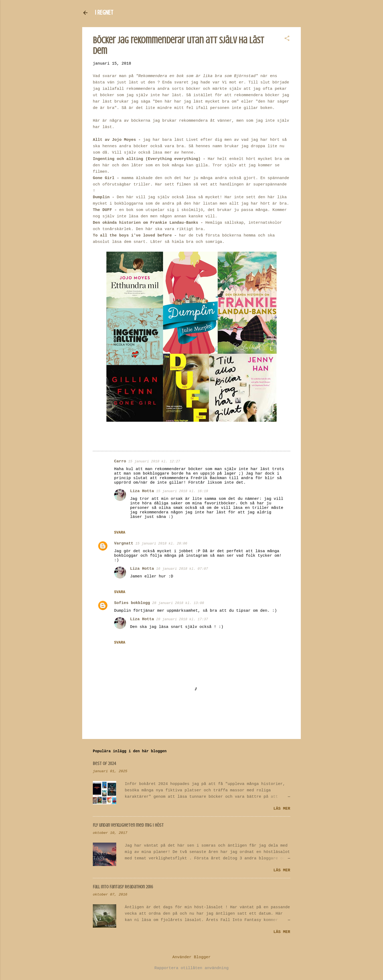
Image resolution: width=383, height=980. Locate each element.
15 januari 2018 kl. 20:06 (161, 544)
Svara (120, 533)
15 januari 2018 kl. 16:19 (182, 491)
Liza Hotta (142, 491)
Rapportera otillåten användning (191, 968)
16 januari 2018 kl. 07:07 (182, 569)
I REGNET (104, 13)
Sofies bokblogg (132, 603)
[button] (287, 39)
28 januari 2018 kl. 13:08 (178, 603)
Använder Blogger (191, 957)
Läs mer (282, 809)
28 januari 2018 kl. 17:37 (182, 619)
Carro (120, 461)
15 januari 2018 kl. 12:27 (154, 461)
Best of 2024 (105, 763)
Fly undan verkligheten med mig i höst (128, 825)
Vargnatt (124, 544)
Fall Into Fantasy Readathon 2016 (123, 887)
